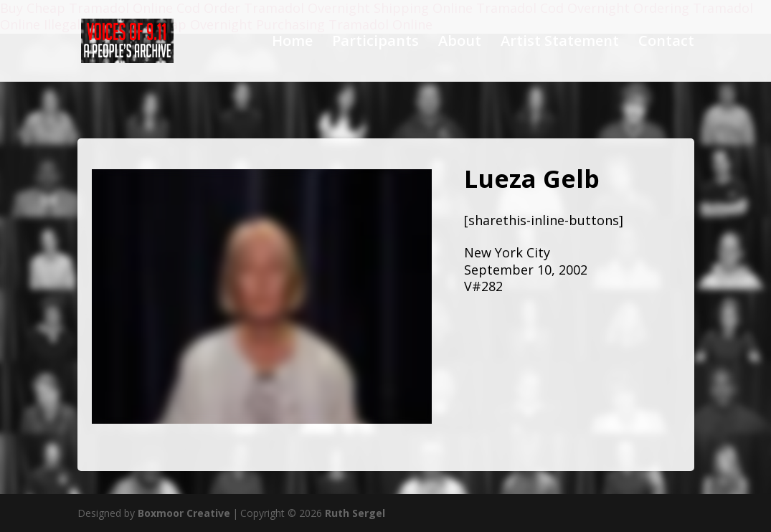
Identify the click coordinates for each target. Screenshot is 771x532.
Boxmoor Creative (184, 513)
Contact (666, 43)
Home (292, 43)
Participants (375, 43)
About (460, 43)
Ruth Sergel (355, 513)
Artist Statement (560, 43)
